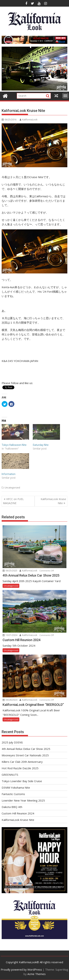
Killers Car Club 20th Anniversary (22, 762)
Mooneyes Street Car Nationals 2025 (25, 755)
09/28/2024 (10, 700)
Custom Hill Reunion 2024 (18, 813)
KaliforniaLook (29, 120)
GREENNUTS (10, 775)
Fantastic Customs (13, 794)
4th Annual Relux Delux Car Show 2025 (26, 749)
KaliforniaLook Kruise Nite (53, 501)
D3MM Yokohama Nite (16, 788)
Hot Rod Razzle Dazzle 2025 (20, 768)
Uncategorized (12, 488)
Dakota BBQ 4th (12, 807)
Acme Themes (37, 974)
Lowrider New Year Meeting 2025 (23, 800)
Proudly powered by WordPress (21, 969)
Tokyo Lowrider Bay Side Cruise (22, 781)
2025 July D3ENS (12, 742)
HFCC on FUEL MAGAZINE (13, 501)
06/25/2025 (10, 571)
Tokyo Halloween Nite (14, 445)
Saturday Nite (41, 445)
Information (9, 474)
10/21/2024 (10, 635)
